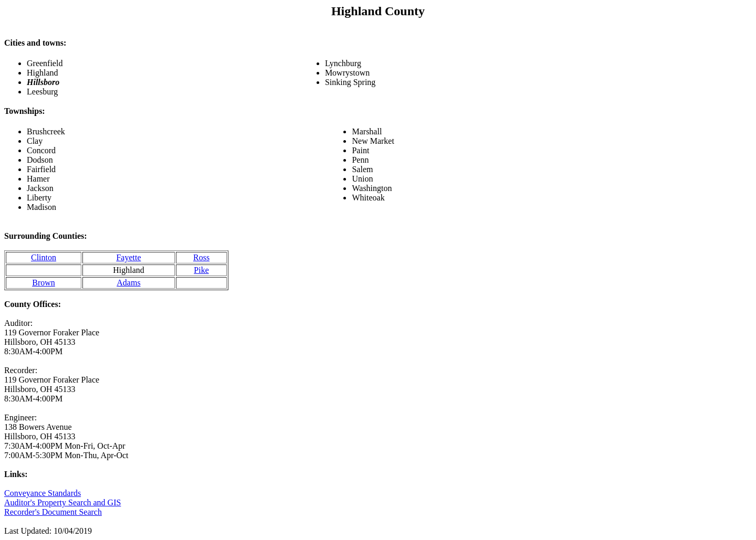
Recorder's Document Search (53, 512)
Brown (44, 283)
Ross (201, 257)
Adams (128, 283)
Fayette (128, 257)
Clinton (44, 257)
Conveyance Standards (43, 493)
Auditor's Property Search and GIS (62, 502)
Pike (201, 270)
